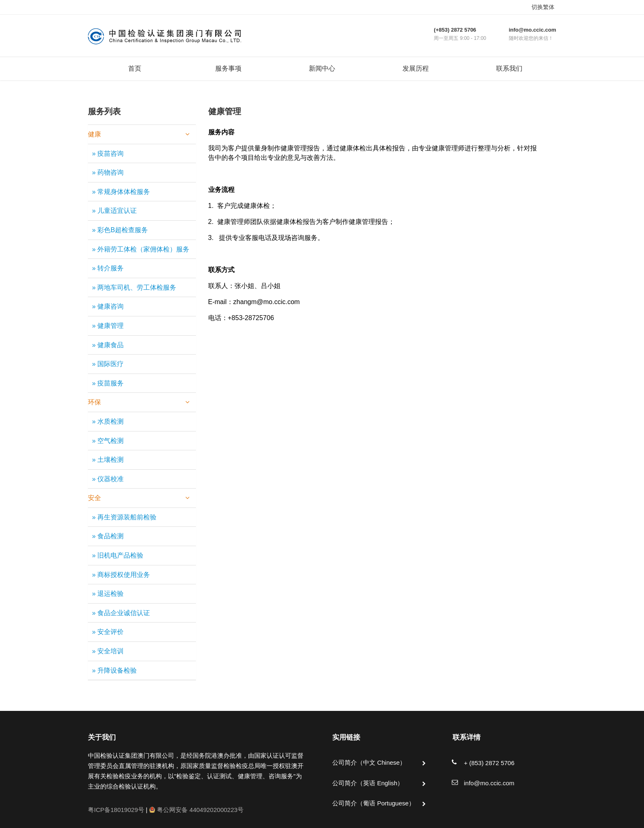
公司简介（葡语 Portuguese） (374, 803)
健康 (139, 134)
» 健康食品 (108, 345)
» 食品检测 (108, 536)
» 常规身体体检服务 (121, 192)
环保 (139, 402)
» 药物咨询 (108, 172)
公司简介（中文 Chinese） (369, 762)
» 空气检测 (108, 441)
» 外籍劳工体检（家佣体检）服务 (141, 249)
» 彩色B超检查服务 (120, 230)
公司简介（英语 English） (368, 783)
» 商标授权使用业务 (121, 575)
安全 (139, 498)
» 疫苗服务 (108, 383)
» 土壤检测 (108, 460)
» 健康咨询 (108, 306)
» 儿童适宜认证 (114, 211)
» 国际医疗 (108, 364)
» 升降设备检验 (114, 670)
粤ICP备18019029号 (116, 810)
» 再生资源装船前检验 (124, 517)
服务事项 (228, 68)
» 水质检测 (108, 421)
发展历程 (416, 68)
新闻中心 (322, 68)
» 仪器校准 (108, 479)
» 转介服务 (108, 268)
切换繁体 (543, 7)
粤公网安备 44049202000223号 (196, 810)
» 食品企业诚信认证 (121, 613)
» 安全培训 (108, 651)
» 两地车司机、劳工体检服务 (134, 287)
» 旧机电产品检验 (118, 555)
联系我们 (509, 68)
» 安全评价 (108, 632)
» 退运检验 (108, 594)
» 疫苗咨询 (108, 153)
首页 (135, 68)
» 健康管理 (108, 326)
